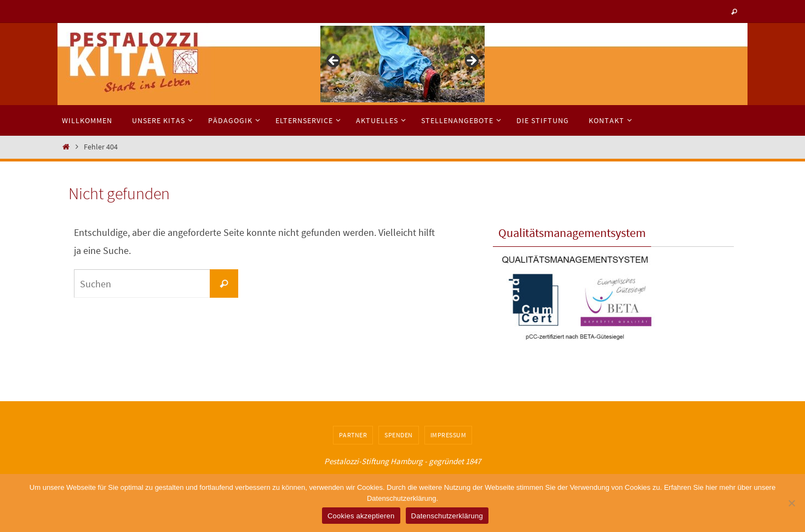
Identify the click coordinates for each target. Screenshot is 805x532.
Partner (353, 435)
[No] (791, 503)
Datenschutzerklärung (447, 516)
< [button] (334, 61)
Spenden (399, 435)
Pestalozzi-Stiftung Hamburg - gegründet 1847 (403, 461)
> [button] (471, 61)
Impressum (449, 435)
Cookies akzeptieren (361, 516)
